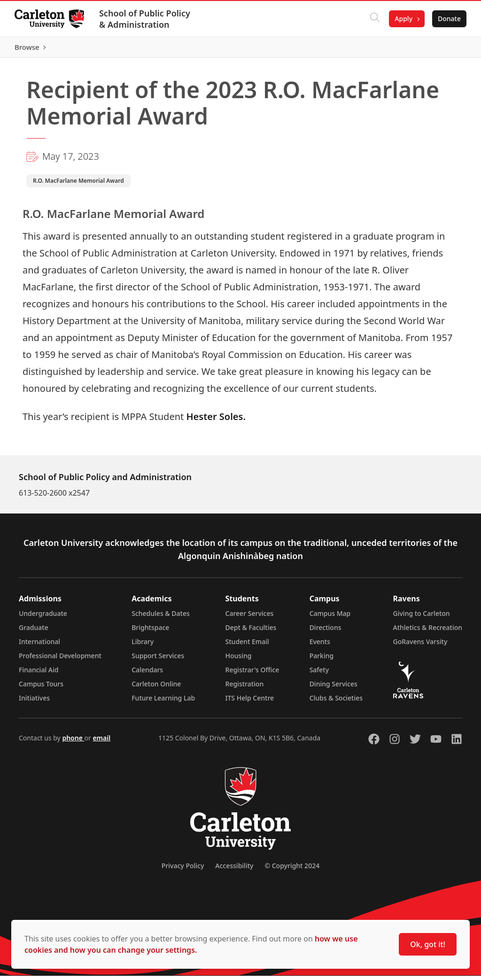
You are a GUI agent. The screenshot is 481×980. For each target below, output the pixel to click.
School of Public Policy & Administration (145, 19)
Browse (448, 49)
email (101, 742)
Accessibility (234, 870)
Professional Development (60, 660)
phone (73, 742)
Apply (403, 19)
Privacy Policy (183, 870)
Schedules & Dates (161, 618)
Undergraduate (43, 618)
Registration (245, 688)
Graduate (34, 632)
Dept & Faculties (251, 632)
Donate (449, 19)
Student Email (247, 646)
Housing (239, 660)
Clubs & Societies (336, 702)
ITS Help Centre (250, 702)
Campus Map (330, 618)
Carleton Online (156, 688)
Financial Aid (39, 674)
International (39, 646)
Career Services (250, 618)
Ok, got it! (428, 944)
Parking (322, 660)
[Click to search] (374, 19)
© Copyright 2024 (292, 870)
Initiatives (34, 702)
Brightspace (150, 632)
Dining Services (334, 688)
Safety (319, 674)
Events (320, 646)
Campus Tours (41, 688)
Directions (326, 632)
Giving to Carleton (422, 618)
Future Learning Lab (163, 702)
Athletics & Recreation (428, 632)
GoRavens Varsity (420, 646)
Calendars (147, 674)
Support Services (158, 660)
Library (143, 646)
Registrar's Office (252, 674)
